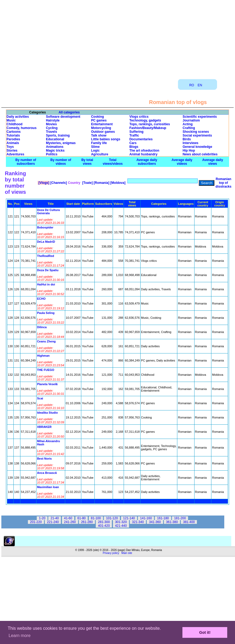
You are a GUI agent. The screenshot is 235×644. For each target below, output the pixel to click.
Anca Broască (47, 473)
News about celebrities (200, 154)
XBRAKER (44, 427)
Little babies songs (106, 139)
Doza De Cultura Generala (48, 212)
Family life (99, 143)
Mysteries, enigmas (61, 143)
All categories (69, 112)
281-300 (104, 522)
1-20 (42, 518)
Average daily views (213, 162)
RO (192, 85)
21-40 (55, 518)
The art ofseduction (144, 151)
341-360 (155, 522)
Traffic (134, 135)
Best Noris (44, 459)
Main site (127, 553)
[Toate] (87, 183)
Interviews (191, 143)
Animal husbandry (143, 154)
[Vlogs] (43, 183)
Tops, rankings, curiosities (150, 124)
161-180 (163, 518)
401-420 (104, 526)
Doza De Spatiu (48, 270)
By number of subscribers (26, 162)
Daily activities (18, 117)
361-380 (172, 522)
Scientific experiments (200, 117)
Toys (10, 147)
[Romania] (101, 183)
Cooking (97, 117)
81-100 (96, 518)
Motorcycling (101, 128)
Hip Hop (189, 151)
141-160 (146, 518)
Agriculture (100, 154)
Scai (40, 398)
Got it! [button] (205, 632)
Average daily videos (182, 162)
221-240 (53, 522)
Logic (95, 151)
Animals (13, 143)
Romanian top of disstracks (223, 183)
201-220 (36, 522)
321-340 (138, 522)
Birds (187, 139)
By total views (87, 162)
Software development (63, 117)
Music (11, 120)
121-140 (129, 518)
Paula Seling (46, 313)
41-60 (68, 518)
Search (207, 183)
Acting (188, 124)
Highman (43, 356)
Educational (55, 139)
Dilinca (42, 327)
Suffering (136, 132)
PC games (99, 120)
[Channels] (58, 183)
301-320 (121, 522)
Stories (12, 151)
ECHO (41, 299)
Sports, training (58, 135)
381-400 (189, 522)
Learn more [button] (20, 636)
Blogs (134, 147)
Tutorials (13, 135)
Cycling (52, 128)
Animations (55, 147)
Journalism (191, 120)
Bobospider (45, 227)
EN (200, 85)
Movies (51, 124)
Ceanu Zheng (46, 341)
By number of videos (61, 162)
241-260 (70, 522)
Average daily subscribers (147, 162)
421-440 (121, 526)
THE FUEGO (46, 370)
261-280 (87, 522)
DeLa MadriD (46, 242)
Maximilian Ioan (48, 487)
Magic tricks (55, 151)
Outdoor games (103, 132)
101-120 (112, 518)
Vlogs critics (139, 117)
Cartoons (14, 132)
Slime (95, 147)
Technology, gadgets (145, 120)
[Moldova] (117, 183)
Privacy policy (111, 553)
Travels (51, 132)
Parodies (13, 139)
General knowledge (197, 147)
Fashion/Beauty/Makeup (148, 128)
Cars (133, 143)
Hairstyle (53, 120)
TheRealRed (46, 256)
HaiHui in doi (46, 284)
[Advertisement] (117, 38)
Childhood (14, 124)
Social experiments (197, 135)
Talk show (99, 135)
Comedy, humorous (21, 128)
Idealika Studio (47, 413)
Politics (52, 154)
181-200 (180, 518)
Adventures (15, 154)
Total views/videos (113, 162)
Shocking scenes (196, 132)
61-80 (82, 518)
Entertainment (102, 124)
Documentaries (141, 139)
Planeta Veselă (47, 384)
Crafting (189, 128)
